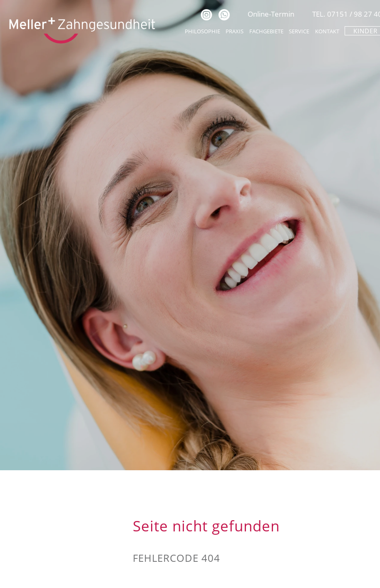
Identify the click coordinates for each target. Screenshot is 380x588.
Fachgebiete (266, 31)
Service (299, 31)
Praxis (235, 31)
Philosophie (202, 31)
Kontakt (327, 31)
